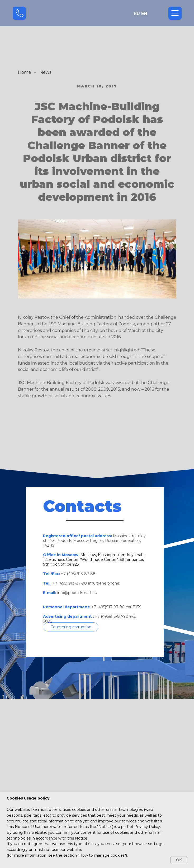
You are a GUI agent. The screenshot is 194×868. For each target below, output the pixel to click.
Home (25, 72)
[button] (71, 627)
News (46, 72)
